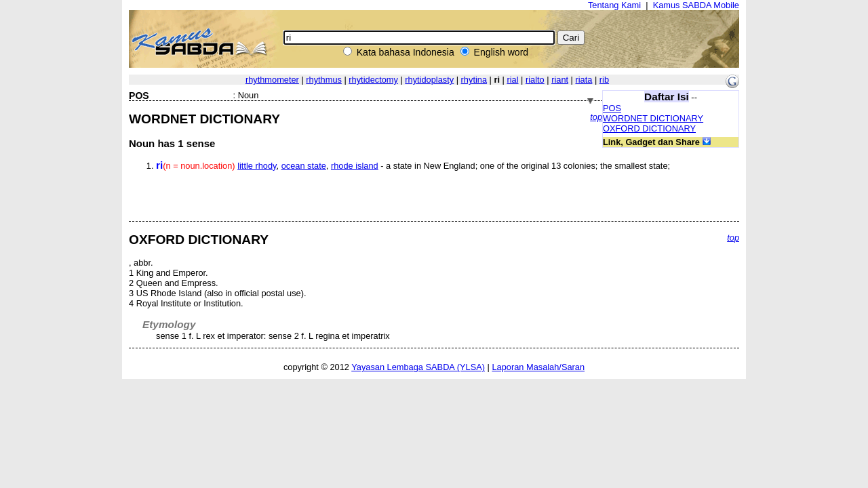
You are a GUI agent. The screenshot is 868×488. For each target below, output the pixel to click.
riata (584, 80)
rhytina (474, 80)
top (596, 117)
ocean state (304, 166)
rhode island (355, 166)
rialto (535, 80)
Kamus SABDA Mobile (696, 5)
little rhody (257, 166)
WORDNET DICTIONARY (653, 118)
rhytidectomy (373, 80)
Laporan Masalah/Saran (538, 367)
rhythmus (324, 80)
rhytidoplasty (429, 80)
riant (560, 80)
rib (604, 80)
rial (512, 80)
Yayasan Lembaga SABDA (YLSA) (418, 367)
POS (612, 108)
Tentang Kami (614, 5)
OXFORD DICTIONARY (649, 128)
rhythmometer (272, 80)
